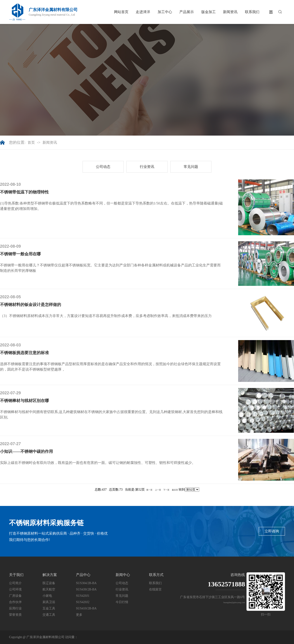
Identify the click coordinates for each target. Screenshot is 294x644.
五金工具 (49, 608)
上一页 (158, 490)
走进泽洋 (143, 12)
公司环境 (15, 589)
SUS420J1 (83, 596)
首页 (31, 143)
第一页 (149, 490)
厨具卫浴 (49, 602)
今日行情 (122, 602)
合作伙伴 (15, 602)
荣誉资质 (15, 615)
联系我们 (252, 12)
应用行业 (15, 608)
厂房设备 (15, 596)
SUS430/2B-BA (86, 589)
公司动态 (103, 167)
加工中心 (165, 12)
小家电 (47, 596)
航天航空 (49, 589)
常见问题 (191, 167)
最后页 (175, 490)
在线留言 (155, 589)
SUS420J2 (83, 602)
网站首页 (121, 12)
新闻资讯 (230, 12)
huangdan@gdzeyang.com (234, 602)
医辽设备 (49, 583)
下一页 (166, 490)
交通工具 (49, 615)
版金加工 (209, 12)
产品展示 (187, 12)
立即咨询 (272, 531)
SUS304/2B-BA (86, 583)
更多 (79, 615)
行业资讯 (147, 167)
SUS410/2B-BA (86, 608)
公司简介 (15, 583)
